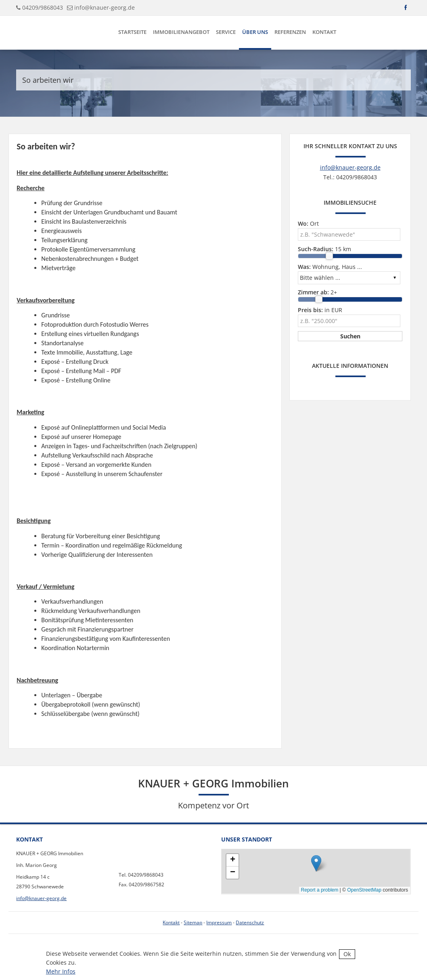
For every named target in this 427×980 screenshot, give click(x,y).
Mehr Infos (61, 971)
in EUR (320, 310)
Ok (347, 954)
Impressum (219, 922)
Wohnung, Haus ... (330, 267)
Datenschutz (250, 922)
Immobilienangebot (181, 32)
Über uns (255, 32)
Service (226, 32)
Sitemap (193, 922)
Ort (308, 223)
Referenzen (290, 32)
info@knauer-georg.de (105, 7)
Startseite (132, 32)
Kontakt (324, 32)
